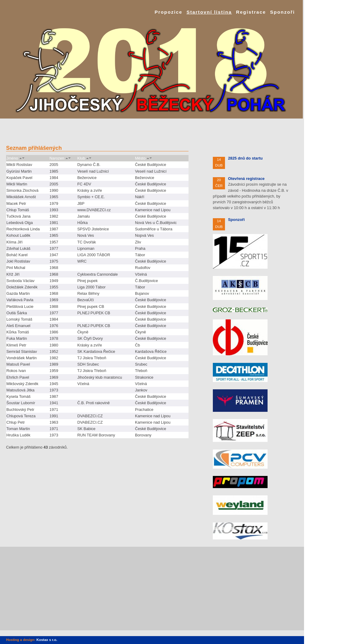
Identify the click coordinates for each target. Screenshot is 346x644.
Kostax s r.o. (47, 640)
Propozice (168, 12)
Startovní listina (209, 12)
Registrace (251, 12)
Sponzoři (282, 12)
